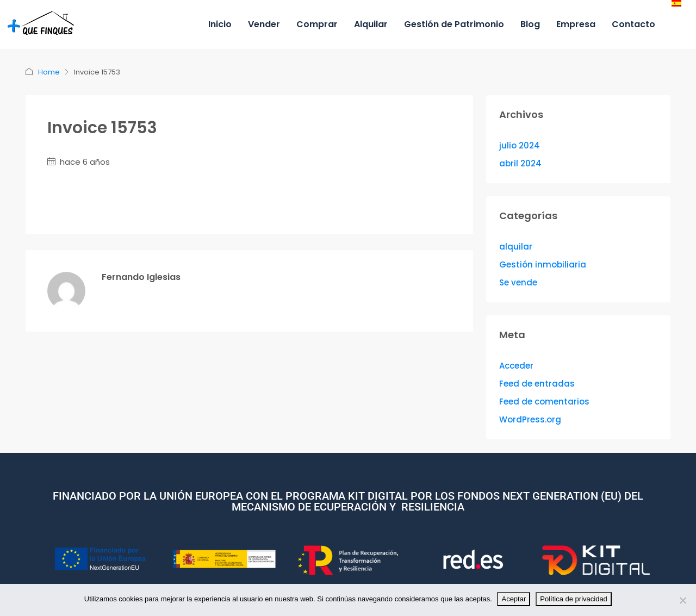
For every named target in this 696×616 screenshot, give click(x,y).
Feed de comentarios (544, 402)
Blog (530, 24)
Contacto (633, 24)
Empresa (576, 24)
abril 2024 (520, 163)
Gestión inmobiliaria (543, 265)
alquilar (516, 247)
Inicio (220, 24)
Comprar (317, 24)
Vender (264, 24)
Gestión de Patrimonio (454, 24)
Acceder (516, 366)
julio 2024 (520, 145)
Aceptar (514, 599)
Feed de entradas (537, 384)
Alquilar (371, 24)
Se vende (518, 282)
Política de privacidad (574, 599)
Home (49, 72)
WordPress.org (530, 419)
